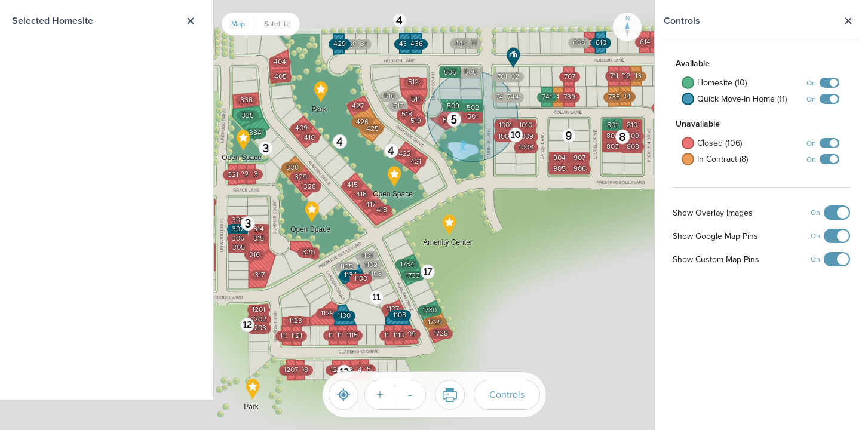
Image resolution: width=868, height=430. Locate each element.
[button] (266, 148)
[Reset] (343, 395)
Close (848, 21)
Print (446, 395)
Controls (507, 394)
